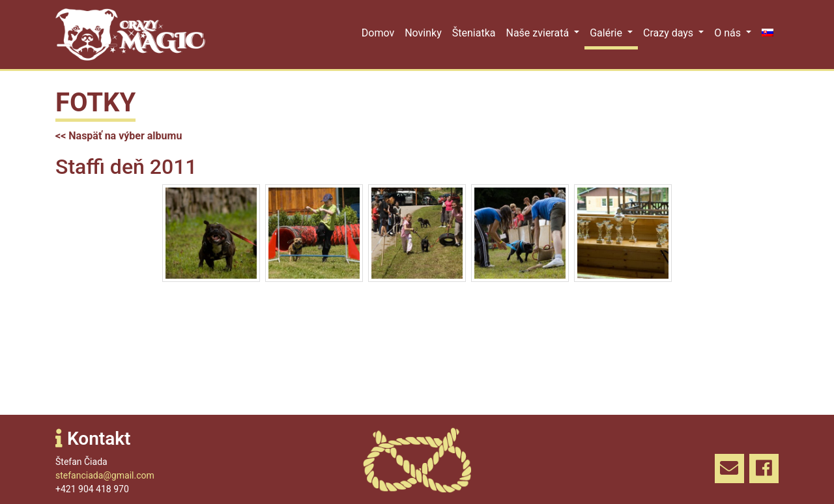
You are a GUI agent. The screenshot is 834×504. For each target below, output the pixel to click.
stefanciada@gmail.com (105, 475)
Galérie (607, 33)
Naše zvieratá (539, 33)
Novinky (423, 33)
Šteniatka (474, 33)
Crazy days (669, 33)
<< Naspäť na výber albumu (119, 136)
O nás (729, 33)
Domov (378, 33)
